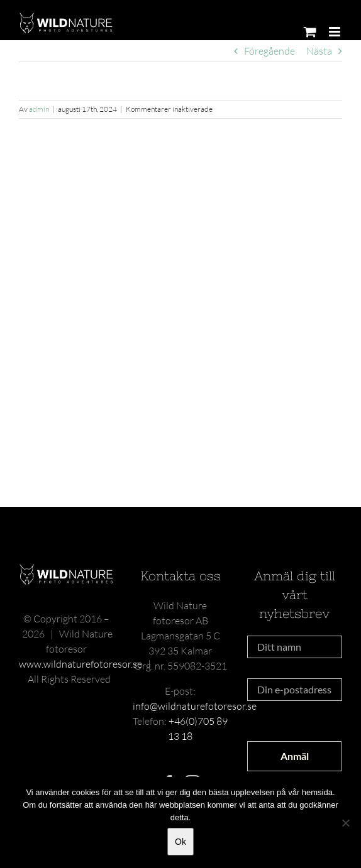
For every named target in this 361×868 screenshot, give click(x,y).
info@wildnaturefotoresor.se (195, 706)
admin (39, 109)
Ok (181, 842)
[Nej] (345, 823)
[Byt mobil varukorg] (310, 32)
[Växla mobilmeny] (336, 32)
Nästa (319, 51)
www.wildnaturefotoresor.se (81, 664)
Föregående (269, 51)
